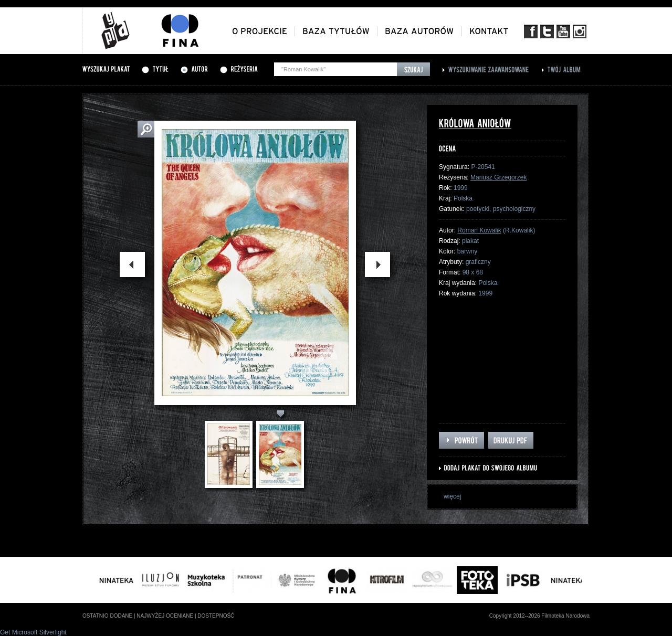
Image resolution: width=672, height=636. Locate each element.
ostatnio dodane (107, 616)
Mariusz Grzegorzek (498, 177)
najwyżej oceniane (165, 616)
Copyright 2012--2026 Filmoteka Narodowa (539, 616)
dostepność (216, 616)
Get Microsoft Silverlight (33, 632)
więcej (452, 496)
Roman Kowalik (479, 230)
